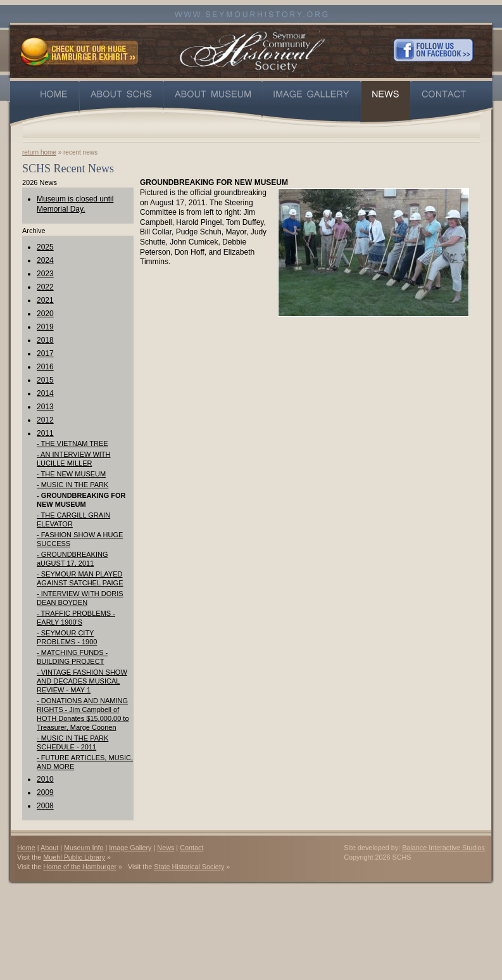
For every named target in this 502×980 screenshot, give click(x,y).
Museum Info (84, 848)
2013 (45, 407)
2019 (45, 327)
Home (26, 848)
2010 (45, 779)
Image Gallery (130, 848)
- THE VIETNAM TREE (72, 443)
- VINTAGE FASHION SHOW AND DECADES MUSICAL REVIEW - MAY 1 (82, 681)
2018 (45, 340)
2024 (45, 260)
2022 (45, 287)
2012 (45, 420)
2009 (45, 792)
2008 (45, 806)
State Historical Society (189, 867)
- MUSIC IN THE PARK (72, 485)
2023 (45, 274)
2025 (45, 247)
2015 (45, 380)
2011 (45, 433)
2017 (45, 353)
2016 (45, 367)
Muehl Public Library (74, 857)
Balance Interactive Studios (443, 848)
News (166, 848)
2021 (45, 300)
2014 (45, 393)
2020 (45, 314)
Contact (191, 848)
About (49, 848)
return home (39, 152)
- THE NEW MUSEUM (71, 474)
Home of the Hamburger (80, 867)
